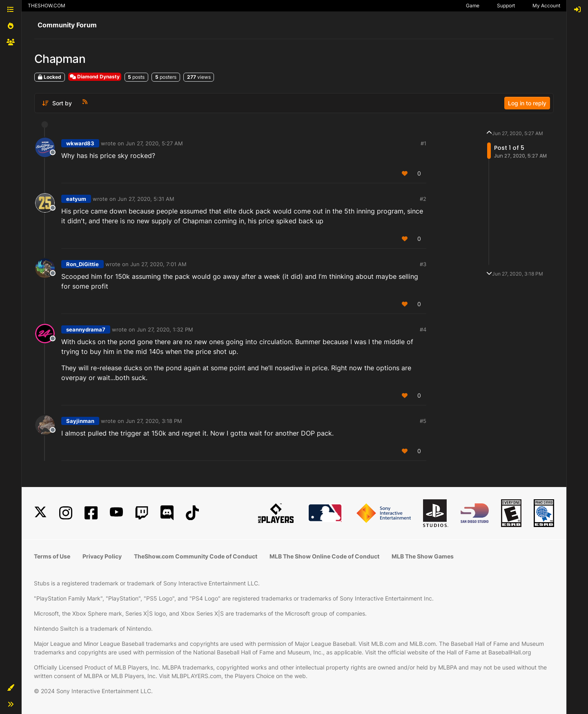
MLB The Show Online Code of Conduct (324, 556)
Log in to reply (527, 103)
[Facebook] (91, 513)
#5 (423, 421)
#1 (423, 143)
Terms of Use (52, 556)
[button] (11, 688)
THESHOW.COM (47, 6)
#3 (423, 264)
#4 (423, 329)
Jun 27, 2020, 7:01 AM (158, 264)
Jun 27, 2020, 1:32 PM (165, 329)
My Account (546, 6)
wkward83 (80, 143)
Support (506, 6)
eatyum (76, 199)
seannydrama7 (86, 329)
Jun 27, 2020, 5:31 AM (146, 199)
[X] (40, 513)
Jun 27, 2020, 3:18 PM (154, 421)
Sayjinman (80, 421)
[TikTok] (192, 513)
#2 (423, 199)
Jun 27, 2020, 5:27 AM (154, 143)
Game (473, 6)
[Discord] (167, 513)
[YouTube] (116, 513)
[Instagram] (66, 513)
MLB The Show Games (423, 556)
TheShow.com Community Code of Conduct (196, 556)
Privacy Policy (102, 556)
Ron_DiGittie (82, 264)
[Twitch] (142, 513)
